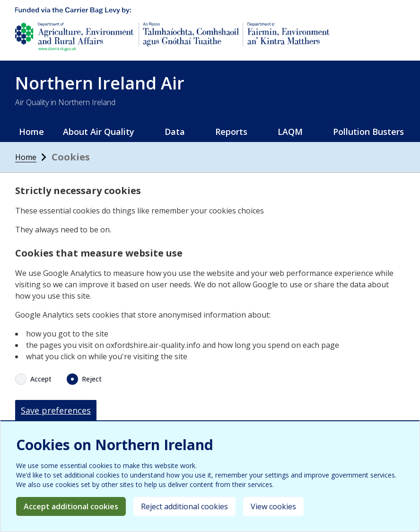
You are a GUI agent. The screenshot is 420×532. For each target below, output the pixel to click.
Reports (231, 132)
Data (175, 132)
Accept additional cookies (71, 506)
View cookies (273, 506)
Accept (41, 379)
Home (31, 132)
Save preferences (56, 410)
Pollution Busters (368, 132)
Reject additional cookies (184, 506)
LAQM (290, 132)
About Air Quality (99, 132)
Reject (92, 379)
